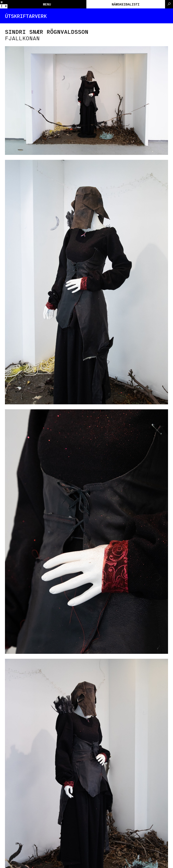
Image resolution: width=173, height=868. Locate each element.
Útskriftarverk (26, 16)
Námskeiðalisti (126, 4)
